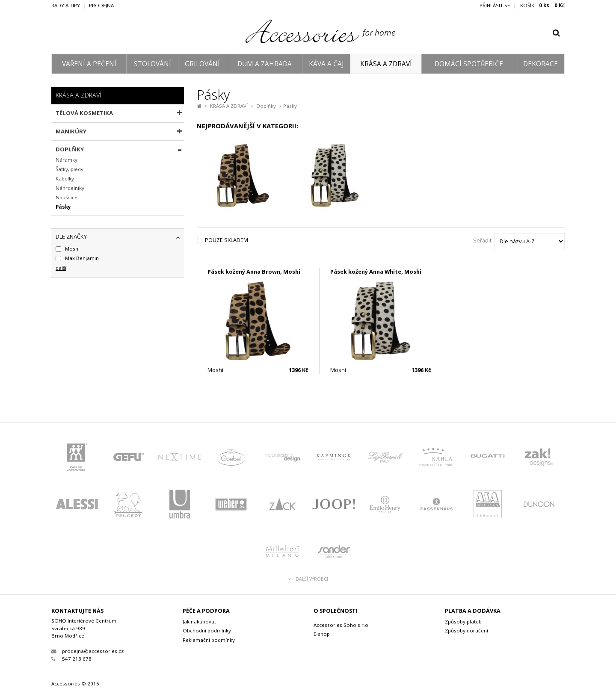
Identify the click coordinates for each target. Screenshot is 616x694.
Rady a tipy (66, 6)
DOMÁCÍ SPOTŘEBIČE (469, 64)
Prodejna (101, 6)
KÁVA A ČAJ (326, 64)
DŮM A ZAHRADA (265, 64)
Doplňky (266, 106)
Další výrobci (308, 579)
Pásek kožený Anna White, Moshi (376, 272)
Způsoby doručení (466, 631)
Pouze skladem (227, 240)
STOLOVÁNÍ (153, 64)
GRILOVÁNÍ (202, 64)
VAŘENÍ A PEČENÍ (89, 64)
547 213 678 (71, 659)
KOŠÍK (542, 6)
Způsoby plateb (463, 622)
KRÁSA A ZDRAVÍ (386, 64)
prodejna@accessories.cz (87, 651)
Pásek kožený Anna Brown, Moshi (254, 272)
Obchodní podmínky (207, 631)
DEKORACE (540, 64)
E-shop (322, 634)
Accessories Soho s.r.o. (342, 625)
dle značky (71, 236)
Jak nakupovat (199, 622)
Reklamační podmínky (209, 640)
